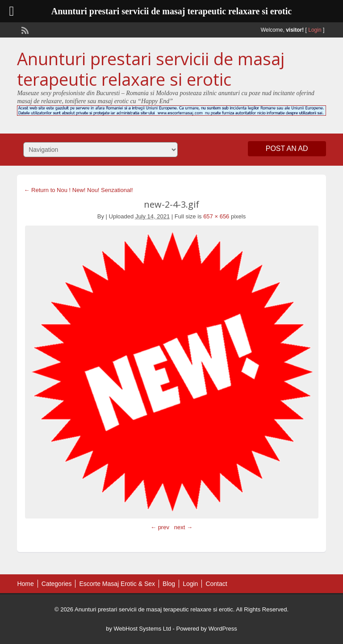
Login (315, 30)
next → (183, 527)
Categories (57, 584)
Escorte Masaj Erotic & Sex (117, 584)
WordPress (223, 629)
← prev (160, 527)
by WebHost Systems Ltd (138, 629)
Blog (169, 584)
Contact (216, 584)
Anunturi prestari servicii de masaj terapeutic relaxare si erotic (151, 69)
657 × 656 (216, 216)
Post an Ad (287, 148)
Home (25, 584)
